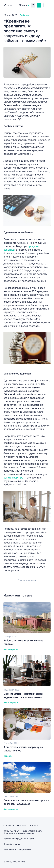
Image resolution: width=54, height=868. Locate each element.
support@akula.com (32, 831)
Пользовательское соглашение (19, 833)
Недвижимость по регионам (17, 849)
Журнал (34, 825)
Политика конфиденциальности (19, 839)
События (24, 15)
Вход (33, 5)
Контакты (22, 825)
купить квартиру (14, 478)
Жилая (24, 5)
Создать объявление (39, 5)
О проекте (9, 825)
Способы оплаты (12, 844)
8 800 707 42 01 (11, 831)
